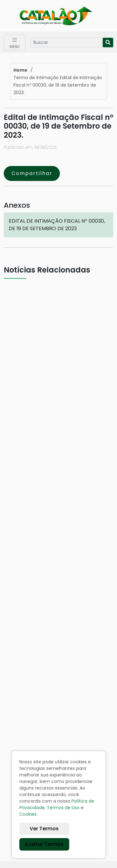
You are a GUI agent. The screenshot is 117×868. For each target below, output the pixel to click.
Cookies (28, 814)
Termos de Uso (63, 808)
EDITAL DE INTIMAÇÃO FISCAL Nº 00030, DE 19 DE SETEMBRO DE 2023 (57, 225)
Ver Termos (44, 829)
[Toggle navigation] (15, 43)
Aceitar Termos (44, 844)
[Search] (66, 43)
